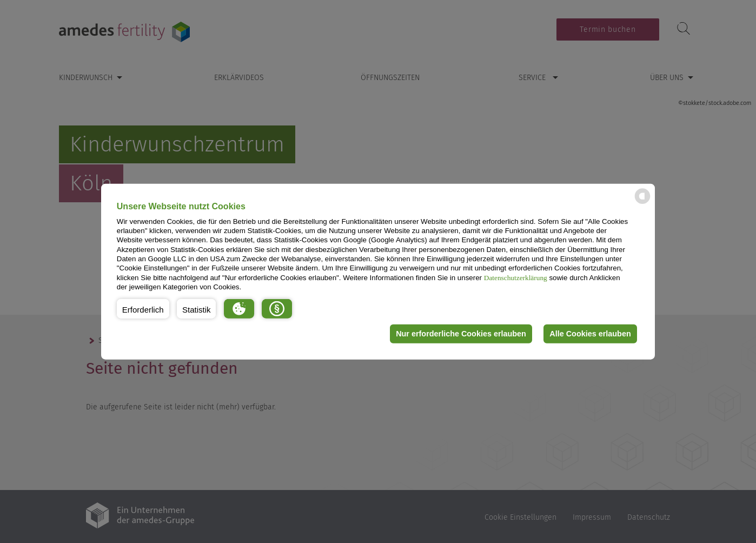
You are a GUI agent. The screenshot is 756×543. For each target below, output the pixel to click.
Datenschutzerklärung (516, 277)
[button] (143, 308)
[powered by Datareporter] (642, 203)
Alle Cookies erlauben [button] (590, 334)
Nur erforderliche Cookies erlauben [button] (461, 334)
